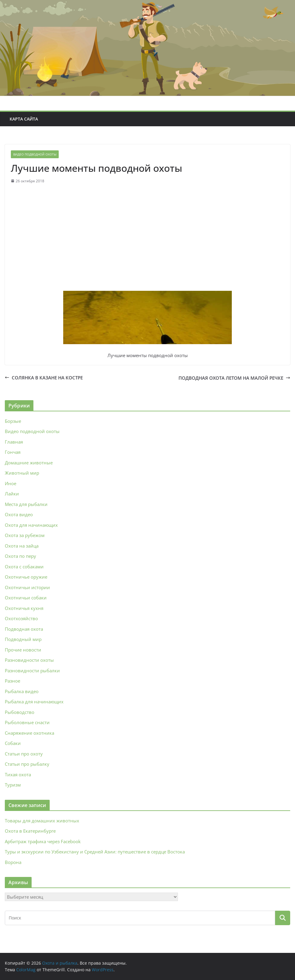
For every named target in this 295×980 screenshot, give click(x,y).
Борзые (13, 421)
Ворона (13, 862)
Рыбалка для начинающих (34, 702)
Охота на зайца (22, 546)
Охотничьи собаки (26, 598)
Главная (14, 442)
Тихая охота (18, 774)
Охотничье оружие (26, 577)
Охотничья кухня (24, 608)
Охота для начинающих (31, 525)
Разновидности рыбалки (32, 671)
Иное (11, 483)
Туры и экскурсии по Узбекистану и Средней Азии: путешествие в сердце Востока (95, 852)
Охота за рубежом (25, 535)
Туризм (13, 785)
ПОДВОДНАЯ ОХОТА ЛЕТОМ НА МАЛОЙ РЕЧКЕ (234, 378)
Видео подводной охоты (35, 154)
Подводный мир (23, 639)
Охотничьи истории (27, 587)
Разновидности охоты (29, 660)
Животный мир (22, 473)
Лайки (12, 494)
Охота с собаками (24, 567)
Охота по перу (20, 556)
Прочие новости (23, 650)
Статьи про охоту (24, 754)
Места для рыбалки (26, 504)
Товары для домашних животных (42, 821)
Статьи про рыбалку (27, 764)
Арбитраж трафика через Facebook (43, 841)
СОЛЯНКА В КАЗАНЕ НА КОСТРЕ (44, 378)
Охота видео (19, 514)
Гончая (13, 452)
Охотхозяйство (21, 618)
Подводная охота (24, 629)
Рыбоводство (20, 712)
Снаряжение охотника (29, 733)
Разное (12, 681)
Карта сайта (24, 119)
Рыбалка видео (22, 691)
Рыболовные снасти (27, 722)
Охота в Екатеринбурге (30, 831)
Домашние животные (29, 463)
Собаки (13, 743)
